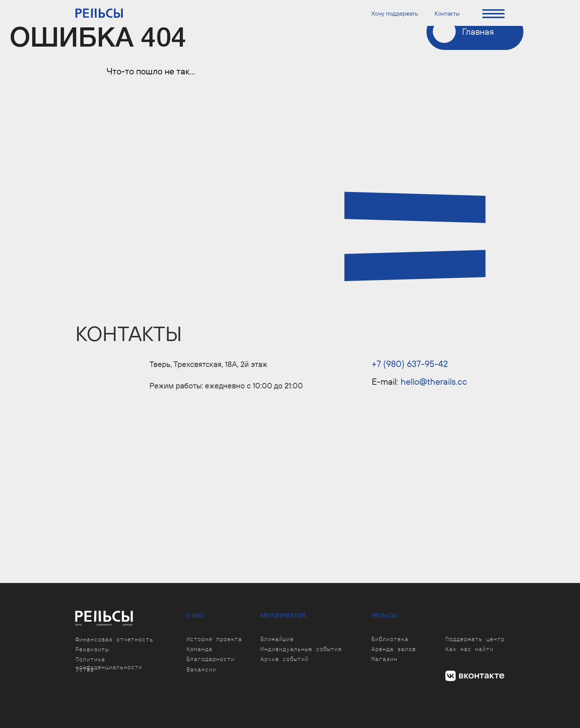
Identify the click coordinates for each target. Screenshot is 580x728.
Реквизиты (92, 649)
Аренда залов (394, 649)
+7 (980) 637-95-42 (410, 364)
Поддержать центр (475, 639)
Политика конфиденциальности (109, 663)
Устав (85, 669)
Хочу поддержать (395, 13)
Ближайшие (277, 639)
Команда (199, 649)
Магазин (384, 659)
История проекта (214, 639)
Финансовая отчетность (114, 639)
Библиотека (390, 639)
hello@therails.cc (434, 381)
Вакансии (201, 669)
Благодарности (210, 659)
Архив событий (284, 659)
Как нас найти (469, 649)
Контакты (447, 13)
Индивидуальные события (301, 649)
